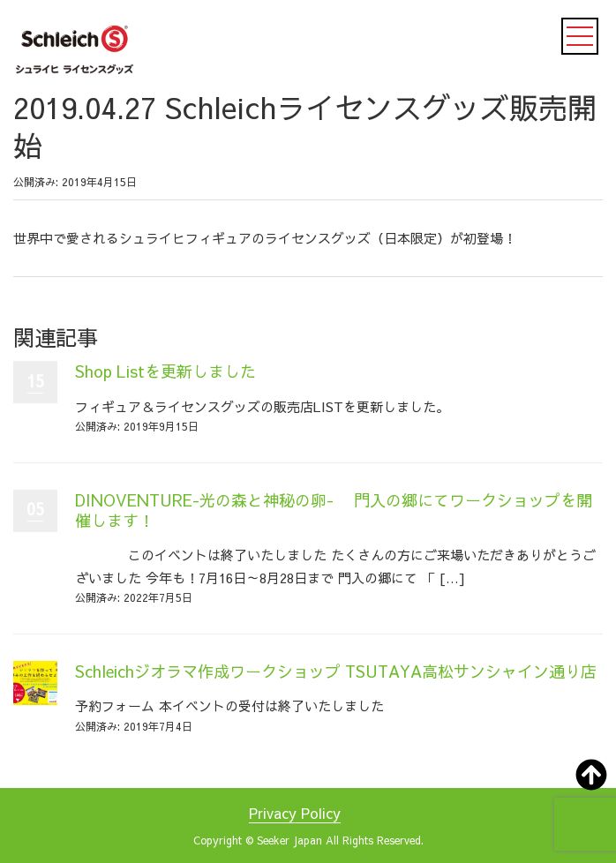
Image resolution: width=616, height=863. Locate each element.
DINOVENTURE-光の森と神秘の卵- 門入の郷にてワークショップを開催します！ (334, 510)
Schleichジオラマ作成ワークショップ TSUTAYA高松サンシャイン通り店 (336, 671)
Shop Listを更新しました (165, 371)
